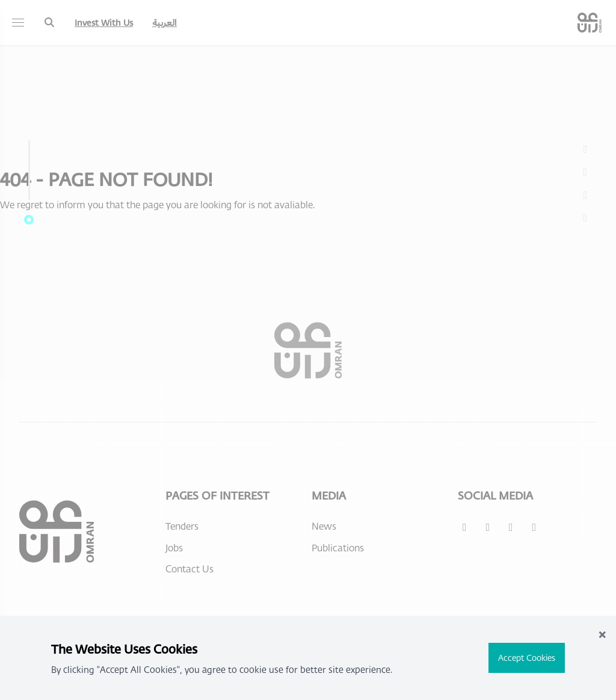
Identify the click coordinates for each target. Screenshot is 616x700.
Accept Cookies (527, 658)
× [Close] (602, 633)
